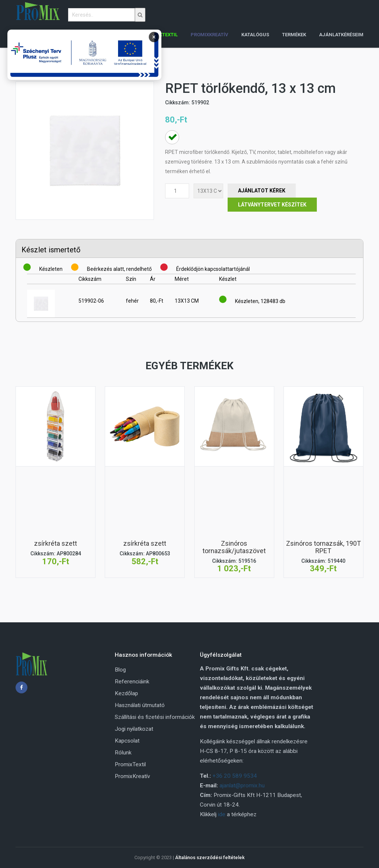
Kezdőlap (126, 693)
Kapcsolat (127, 741)
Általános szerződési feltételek (210, 857)
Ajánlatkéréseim (341, 35)
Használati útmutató (140, 705)
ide (222, 814)
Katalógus (255, 35)
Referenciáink (132, 682)
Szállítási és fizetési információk (155, 717)
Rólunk (123, 753)
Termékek (294, 35)
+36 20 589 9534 (235, 776)
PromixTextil (130, 764)
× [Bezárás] (154, 37)
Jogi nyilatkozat (134, 729)
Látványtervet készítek (272, 205)
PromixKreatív (132, 776)
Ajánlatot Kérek (262, 191)
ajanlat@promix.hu (242, 785)
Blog (120, 670)
